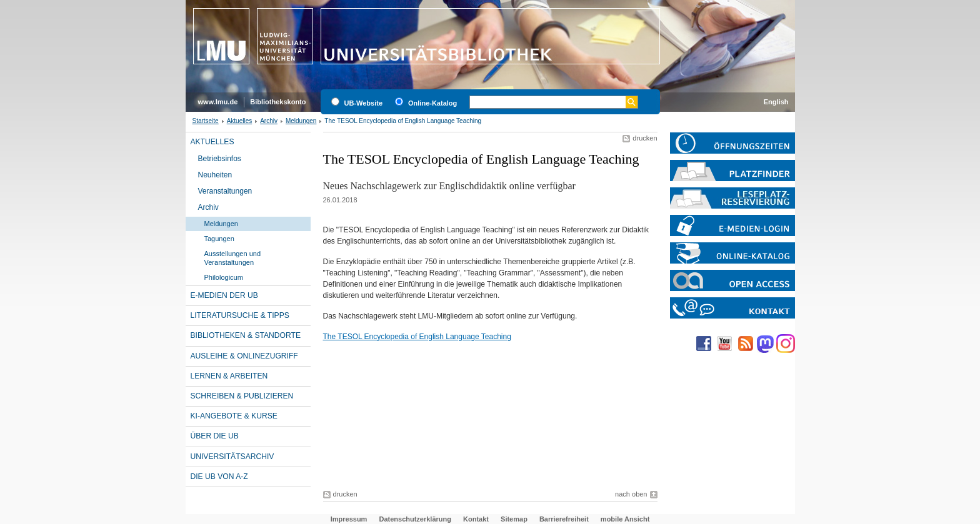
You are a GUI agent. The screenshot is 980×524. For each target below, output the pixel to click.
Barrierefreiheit (564, 519)
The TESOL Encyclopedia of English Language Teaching (417, 337)
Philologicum (224, 277)
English (776, 102)
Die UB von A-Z (219, 477)
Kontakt (476, 519)
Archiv (269, 121)
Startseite (206, 121)
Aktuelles (240, 121)
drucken (645, 138)
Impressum (349, 519)
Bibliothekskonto (278, 102)
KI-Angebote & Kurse (234, 416)
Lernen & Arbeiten (229, 376)
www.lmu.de (218, 102)
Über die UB (215, 436)
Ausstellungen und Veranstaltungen (233, 258)
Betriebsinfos (220, 159)
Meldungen (301, 121)
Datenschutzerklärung (415, 519)
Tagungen (219, 239)
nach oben (631, 494)
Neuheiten (215, 175)
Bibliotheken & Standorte (246, 335)
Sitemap (514, 519)
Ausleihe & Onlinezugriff (244, 356)
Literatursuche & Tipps (240, 315)
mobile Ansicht (625, 519)
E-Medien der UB (224, 295)
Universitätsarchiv (232, 457)
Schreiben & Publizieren (242, 396)
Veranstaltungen (225, 191)
